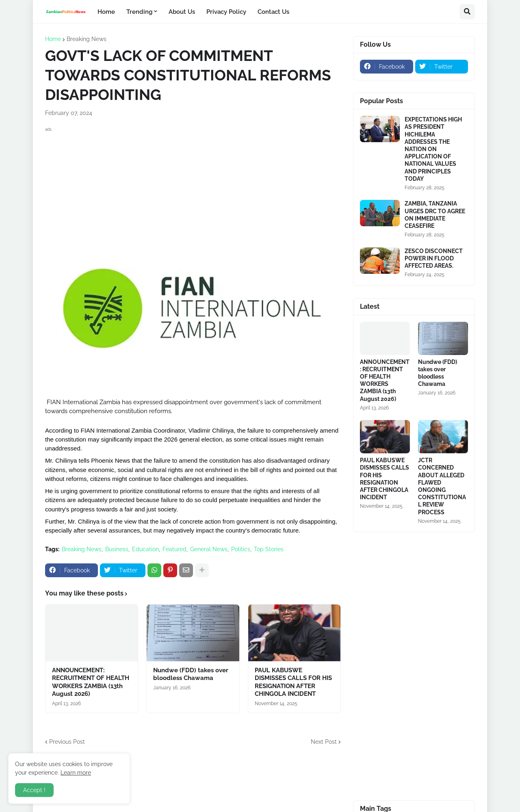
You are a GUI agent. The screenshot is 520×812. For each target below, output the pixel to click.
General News (209, 549)
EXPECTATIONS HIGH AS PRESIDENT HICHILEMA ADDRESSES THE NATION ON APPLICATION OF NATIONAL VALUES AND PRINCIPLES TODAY (433, 149)
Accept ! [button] (34, 790)
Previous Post (67, 742)
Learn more (76, 773)
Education (145, 549)
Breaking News (87, 39)
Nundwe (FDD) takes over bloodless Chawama (191, 674)
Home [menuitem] (106, 12)
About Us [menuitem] (182, 12)
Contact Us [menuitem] (273, 12)
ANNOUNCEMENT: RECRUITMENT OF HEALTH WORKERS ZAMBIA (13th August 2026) (91, 682)
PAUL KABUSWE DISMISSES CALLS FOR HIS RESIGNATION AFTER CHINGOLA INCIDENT (293, 682)
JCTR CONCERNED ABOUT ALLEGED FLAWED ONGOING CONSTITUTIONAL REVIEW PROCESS (442, 486)
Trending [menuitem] (139, 12)
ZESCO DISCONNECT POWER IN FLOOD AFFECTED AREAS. (434, 258)
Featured (174, 549)
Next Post (324, 742)
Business (117, 549)
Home (53, 39)
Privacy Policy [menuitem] (226, 12)
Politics (241, 549)
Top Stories (269, 549)
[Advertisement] (193, 191)
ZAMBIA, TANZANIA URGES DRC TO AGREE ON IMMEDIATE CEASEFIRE (435, 215)
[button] (467, 12)
